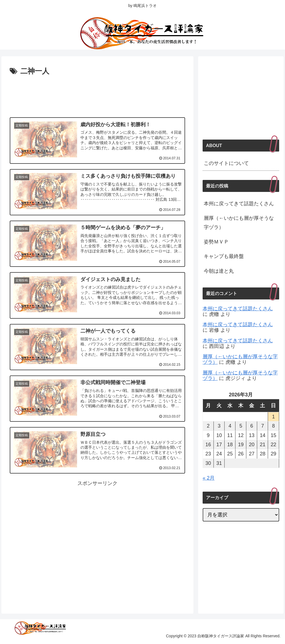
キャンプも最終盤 (224, 256)
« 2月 (209, 478)
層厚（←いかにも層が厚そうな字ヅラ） (239, 223)
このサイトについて (226, 163)
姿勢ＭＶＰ (216, 242)
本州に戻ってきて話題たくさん (239, 204)
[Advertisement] (97, 94)
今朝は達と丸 (219, 271)
